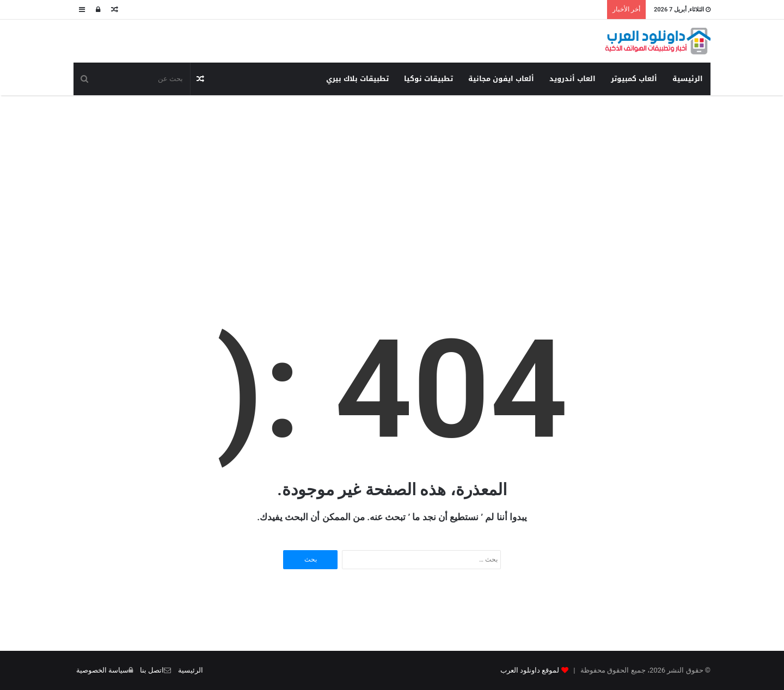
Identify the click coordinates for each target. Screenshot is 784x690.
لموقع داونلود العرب (530, 670)
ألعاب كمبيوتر (634, 79)
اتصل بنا (152, 670)
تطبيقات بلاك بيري (357, 79)
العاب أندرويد (572, 79)
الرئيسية (688, 79)
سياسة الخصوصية (102, 670)
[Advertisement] (392, 182)
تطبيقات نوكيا (428, 79)
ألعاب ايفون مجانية (501, 79)
